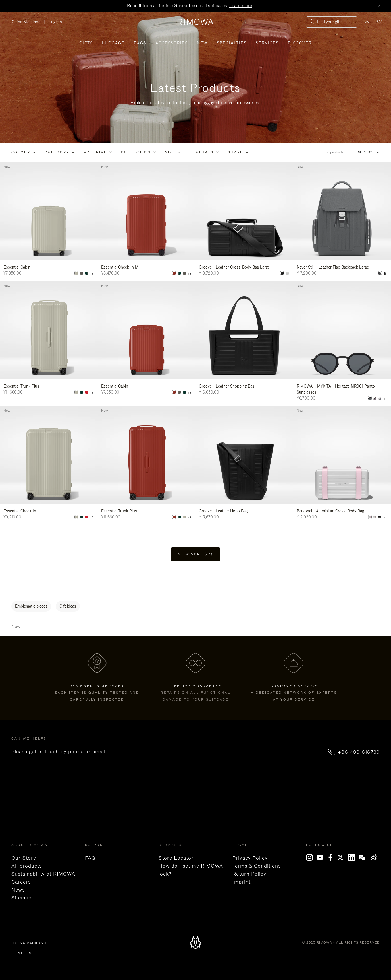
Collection (136, 152)
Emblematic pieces (31, 606)
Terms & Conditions (257, 866)
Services (267, 43)
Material (95, 152)
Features (202, 152)
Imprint (242, 882)
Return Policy (249, 874)
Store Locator (176, 858)
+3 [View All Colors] (190, 274)
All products (27, 866)
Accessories (172, 43)
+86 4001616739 (359, 752)
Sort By (365, 152)
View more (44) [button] (195, 554)
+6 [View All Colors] (92, 518)
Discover (300, 43)
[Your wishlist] (379, 22)
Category (57, 152)
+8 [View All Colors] (92, 274)
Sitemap (21, 898)
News (18, 890)
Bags (140, 43)
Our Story (24, 858)
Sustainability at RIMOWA (43, 874)
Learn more (241, 6)
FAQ (90, 858)
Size (170, 152)
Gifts (86, 43)
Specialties (232, 43)
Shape (236, 152)
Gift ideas (68, 606)
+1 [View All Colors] (385, 399)
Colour (21, 152)
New (202, 43)
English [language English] (55, 22)
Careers (21, 882)
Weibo (374, 857)
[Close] (379, 6)
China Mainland (28, 22)
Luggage (113, 43)
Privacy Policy (250, 858)
